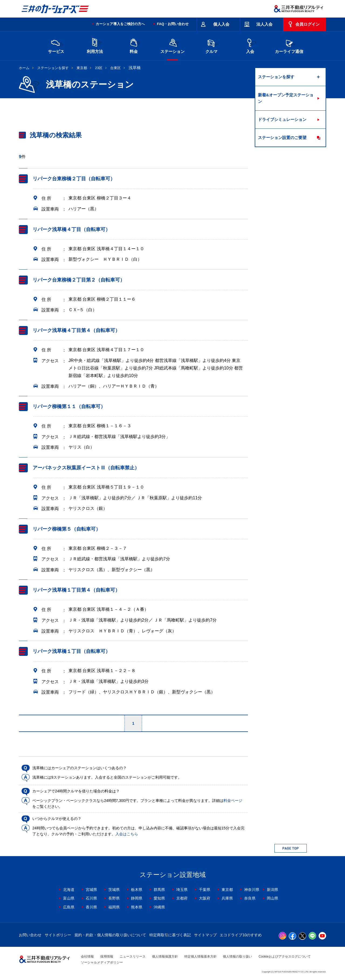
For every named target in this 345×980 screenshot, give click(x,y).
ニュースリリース (133, 957)
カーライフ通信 (289, 45)
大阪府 (205, 898)
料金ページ (233, 801)
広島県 (69, 907)
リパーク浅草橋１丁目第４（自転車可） (76, 590)
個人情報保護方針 (165, 957)
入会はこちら (127, 834)
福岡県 (114, 907)
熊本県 (137, 907)
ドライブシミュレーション (282, 119)
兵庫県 (227, 898)
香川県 (91, 907)
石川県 (91, 898)
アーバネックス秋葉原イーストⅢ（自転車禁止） (86, 468)
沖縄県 (159, 907)
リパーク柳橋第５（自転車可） (67, 529)
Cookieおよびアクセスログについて (284, 957)
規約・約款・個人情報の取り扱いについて (110, 935)
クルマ (211, 45)
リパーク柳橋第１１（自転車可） (69, 406)
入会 (250, 45)
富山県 (69, 898)
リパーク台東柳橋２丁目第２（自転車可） (79, 280)
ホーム (24, 68)
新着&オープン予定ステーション (286, 98)
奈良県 (250, 898)
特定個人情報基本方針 (201, 957)
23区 (99, 68)
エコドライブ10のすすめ (241, 935)
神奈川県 (252, 890)
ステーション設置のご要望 (282, 138)
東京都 (82, 68)
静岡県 (137, 898)
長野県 (114, 898)
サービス (56, 45)
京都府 (182, 898)
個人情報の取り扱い (237, 957)
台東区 (115, 68)
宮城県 (91, 890)
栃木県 (137, 890)
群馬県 (159, 890)
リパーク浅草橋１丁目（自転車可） (71, 651)
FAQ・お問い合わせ (173, 24)
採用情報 (107, 957)
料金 (134, 45)
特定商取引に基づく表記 (170, 935)
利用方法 (95, 45)
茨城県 (114, 890)
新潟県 (272, 890)
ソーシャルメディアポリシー (102, 962)
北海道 (69, 890)
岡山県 (272, 898)
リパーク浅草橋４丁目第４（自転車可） (76, 330)
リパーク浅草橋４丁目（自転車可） (71, 229)
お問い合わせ (30, 935)
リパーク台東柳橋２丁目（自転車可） (74, 179)
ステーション (172, 45)
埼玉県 (182, 890)
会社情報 (87, 957)
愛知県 (159, 898)
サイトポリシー (58, 935)
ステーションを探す (53, 68)
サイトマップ (205, 935)
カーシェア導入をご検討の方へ (120, 24)
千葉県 (205, 890)
